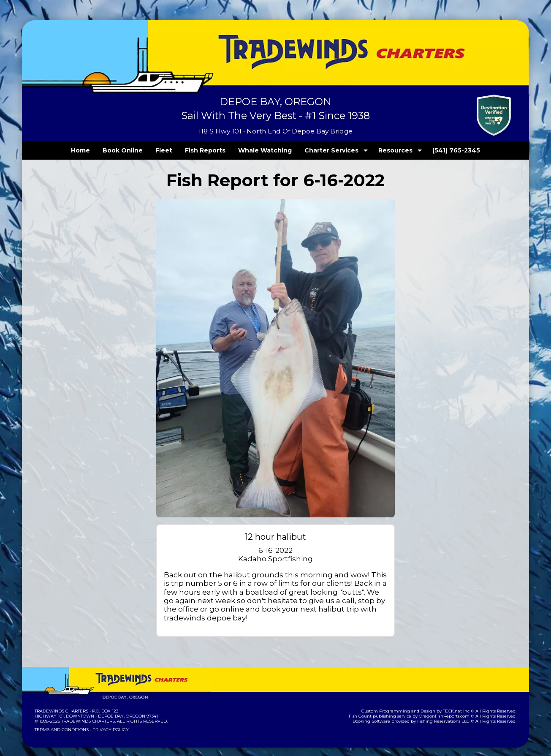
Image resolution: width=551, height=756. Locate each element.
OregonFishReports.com (450, 708)
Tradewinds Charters (61, 703)
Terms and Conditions (61, 721)
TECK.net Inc (460, 703)
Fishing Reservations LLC (449, 713)
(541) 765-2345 (439, 150)
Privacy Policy (108, 721)
